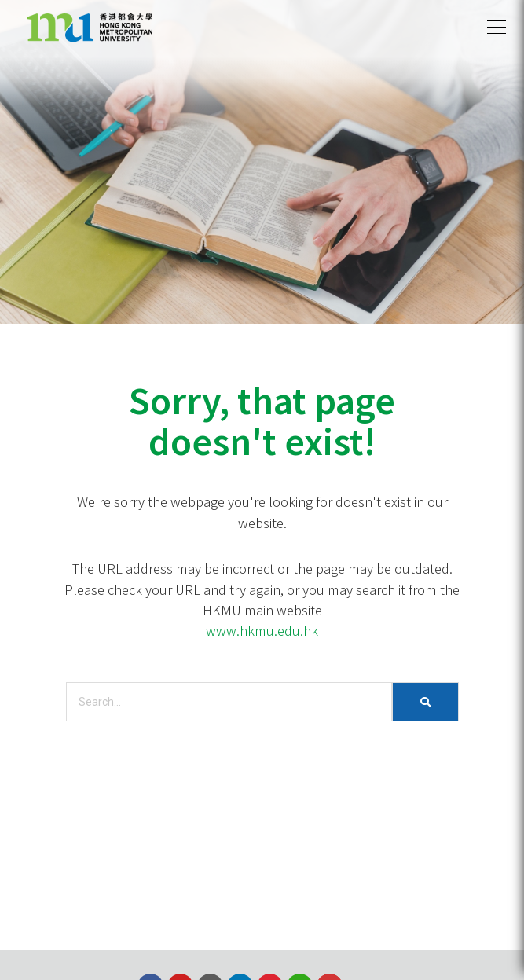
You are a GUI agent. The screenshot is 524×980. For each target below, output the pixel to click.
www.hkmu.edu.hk (262, 630)
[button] (497, 28)
